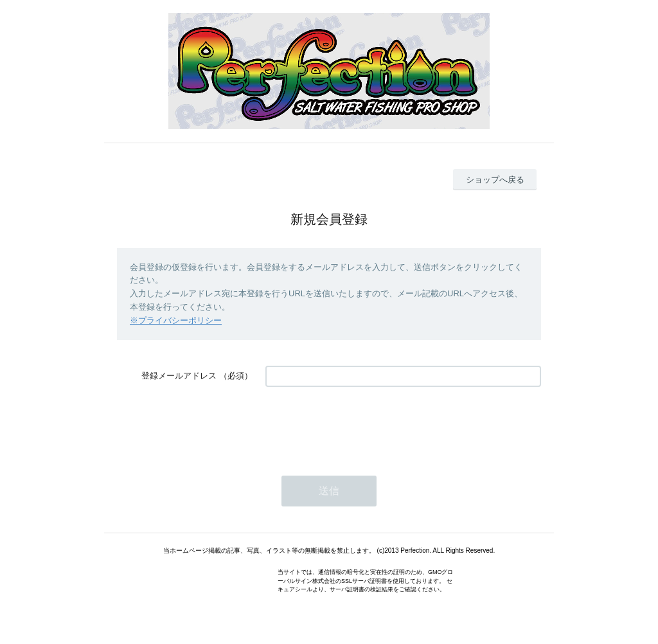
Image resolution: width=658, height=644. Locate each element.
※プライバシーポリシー (176, 320)
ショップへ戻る (495, 180)
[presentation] (363, 425)
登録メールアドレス (179, 376)
